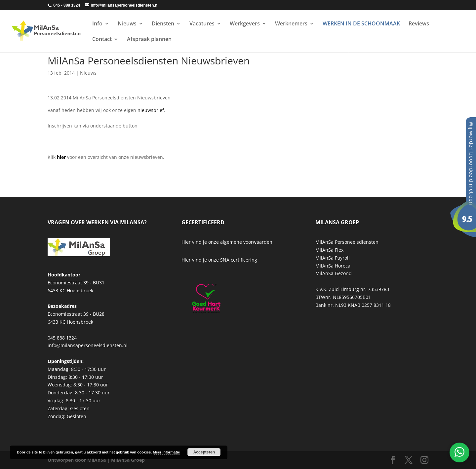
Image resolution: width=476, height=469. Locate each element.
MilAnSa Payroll (333, 258)
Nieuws (127, 24)
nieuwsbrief (151, 110)
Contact (102, 40)
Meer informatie (166, 452)
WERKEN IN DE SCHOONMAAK (361, 24)
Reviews (419, 24)
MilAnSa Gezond (334, 273)
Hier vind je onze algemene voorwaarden (227, 242)
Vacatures (202, 24)
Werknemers (291, 24)
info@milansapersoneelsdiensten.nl (88, 345)
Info (97, 24)
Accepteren (204, 452)
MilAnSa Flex (329, 250)
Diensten (163, 24)
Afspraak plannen (149, 40)
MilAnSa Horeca (333, 266)
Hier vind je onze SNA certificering (219, 260)
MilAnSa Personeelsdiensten (347, 242)
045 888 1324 (62, 338)
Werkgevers (245, 24)
